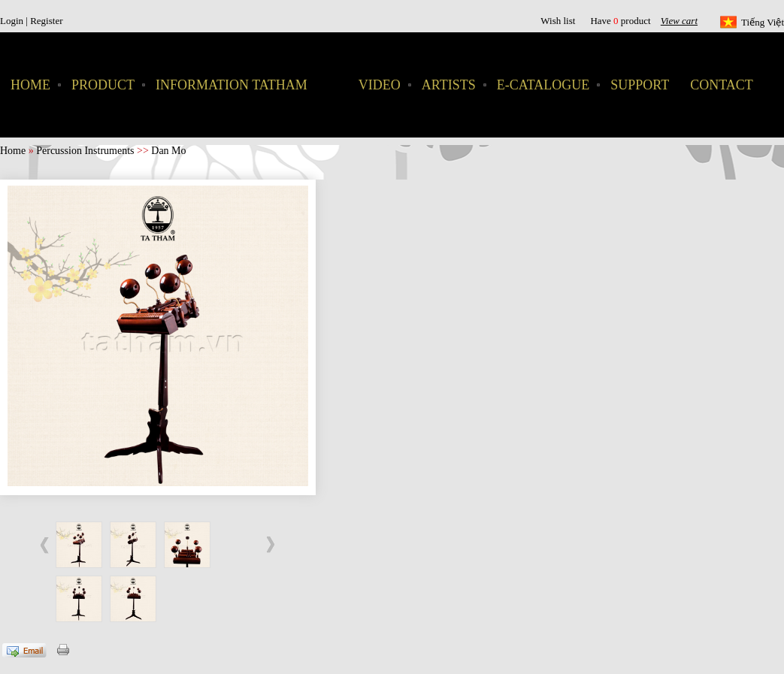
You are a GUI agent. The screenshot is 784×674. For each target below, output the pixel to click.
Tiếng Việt (763, 22)
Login (13, 21)
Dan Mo (168, 151)
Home (13, 151)
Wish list (558, 21)
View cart (679, 21)
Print (65, 648)
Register (46, 21)
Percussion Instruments (85, 151)
